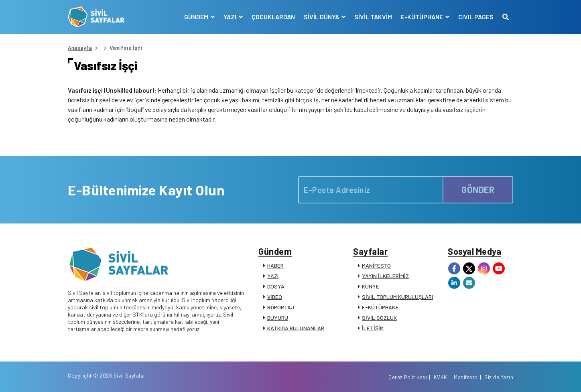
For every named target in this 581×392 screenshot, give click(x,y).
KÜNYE (371, 286)
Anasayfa (80, 48)
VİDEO (275, 297)
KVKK (441, 377)
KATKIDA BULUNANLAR (296, 328)
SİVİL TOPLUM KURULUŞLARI (397, 297)
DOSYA (276, 286)
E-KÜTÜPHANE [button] (423, 17)
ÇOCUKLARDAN (273, 17)
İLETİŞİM (373, 328)
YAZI (273, 276)
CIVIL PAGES (476, 17)
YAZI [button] (231, 17)
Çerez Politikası (408, 377)
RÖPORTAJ (281, 307)
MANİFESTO (376, 265)
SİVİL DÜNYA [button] (322, 17)
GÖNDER (478, 190)
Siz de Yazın (499, 377)
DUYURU (278, 318)
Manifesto (466, 377)
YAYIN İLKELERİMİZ (385, 276)
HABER (275, 265)
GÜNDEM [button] (197, 17)
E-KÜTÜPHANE (380, 307)
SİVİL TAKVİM (373, 17)
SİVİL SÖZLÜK (379, 318)
